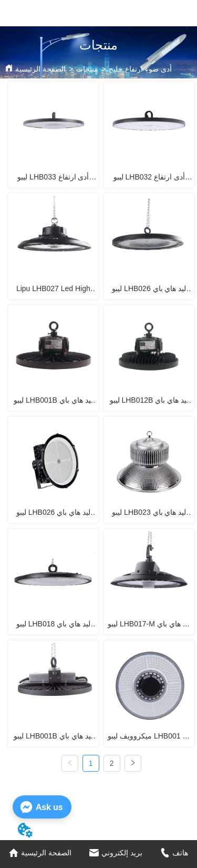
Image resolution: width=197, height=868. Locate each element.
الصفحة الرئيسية (40, 69)
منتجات (87, 69)
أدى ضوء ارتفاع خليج (140, 69)
